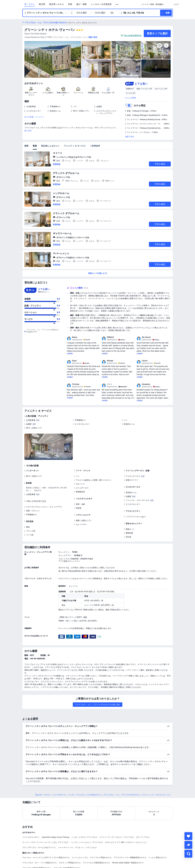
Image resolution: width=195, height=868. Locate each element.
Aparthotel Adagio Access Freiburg (56, 837)
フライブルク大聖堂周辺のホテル (96, 863)
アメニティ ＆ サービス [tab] (75, 146)
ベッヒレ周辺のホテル (158, 857)
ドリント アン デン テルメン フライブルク (117, 837)
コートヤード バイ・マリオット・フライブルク (77, 848)
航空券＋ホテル (57, 4)
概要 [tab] (26, 146)
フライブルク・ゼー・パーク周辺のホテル (40, 863)
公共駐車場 (31, 420)
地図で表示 (130, 137)
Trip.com (39, 795)
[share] (188, 845)
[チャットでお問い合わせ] (188, 854)
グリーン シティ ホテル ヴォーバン (50, 30)
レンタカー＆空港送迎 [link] (101, 4)
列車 (70, 4)
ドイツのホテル (59, 795)
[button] (117, 4)
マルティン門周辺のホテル (70, 863)
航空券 (42, 4)
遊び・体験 (81, 4)
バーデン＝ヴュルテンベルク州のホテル (84, 795)
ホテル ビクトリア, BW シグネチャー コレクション (126, 842)
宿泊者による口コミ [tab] (50, 146)
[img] (53, 59)
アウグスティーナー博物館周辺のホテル (130, 857)
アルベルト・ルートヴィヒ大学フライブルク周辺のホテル (46, 857)
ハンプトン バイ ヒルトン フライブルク (87, 842)
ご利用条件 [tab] (95, 146)
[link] (153, 4)
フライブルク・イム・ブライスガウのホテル (121, 795)
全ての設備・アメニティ (34, 117)
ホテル (47, 795)
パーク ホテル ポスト (31, 837)
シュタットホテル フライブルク (84, 837)
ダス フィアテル (143, 837)
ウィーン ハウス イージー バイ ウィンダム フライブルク (45, 842)
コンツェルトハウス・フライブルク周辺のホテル (92, 857)
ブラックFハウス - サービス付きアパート (39, 848)
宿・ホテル (30, 4)
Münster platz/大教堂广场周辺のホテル (128, 863)
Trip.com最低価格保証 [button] (133, 35)
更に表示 (28, 131)
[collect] (188, 836)
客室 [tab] (35, 146)
